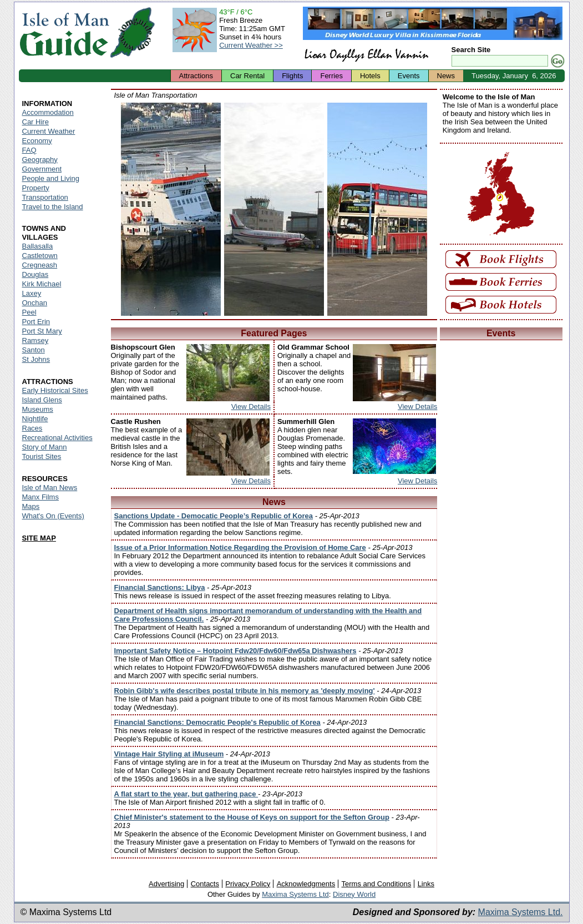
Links (426, 884)
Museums (38, 409)
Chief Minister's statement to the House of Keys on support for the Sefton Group (252, 817)
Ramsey (36, 340)
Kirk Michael (42, 284)
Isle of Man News (50, 488)
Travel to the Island (53, 207)
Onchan (35, 303)
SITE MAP (39, 538)
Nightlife (35, 419)
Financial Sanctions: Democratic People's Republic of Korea (217, 722)
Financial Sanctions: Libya (160, 587)
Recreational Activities (57, 438)
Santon (34, 350)
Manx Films (40, 497)
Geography (40, 160)
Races (32, 428)
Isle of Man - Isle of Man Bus (377, 209)
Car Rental (247, 76)
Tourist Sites (42, 456)
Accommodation (48, 112)
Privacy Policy (248, 884)
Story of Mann (45, 447)
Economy (37, 141)
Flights (292, 76)
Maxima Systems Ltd (295, 894)
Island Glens (42, 400)
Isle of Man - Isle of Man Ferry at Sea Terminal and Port (171, 209)
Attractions (196, 76)
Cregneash (40, 265)
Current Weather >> (251, 45)
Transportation (45, 197)
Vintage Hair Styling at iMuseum (169, 754)
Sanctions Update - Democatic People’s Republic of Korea (214, 516)
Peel (29, 312)
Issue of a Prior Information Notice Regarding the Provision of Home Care (240, 547)
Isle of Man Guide (64, 32)
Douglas (36, 274)
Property (36, 188)
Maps (31, 506)
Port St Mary (42, 331)
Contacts (205, 884)
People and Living (51, 178)
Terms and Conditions (377, 884)
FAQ (29, 150)
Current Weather (49, 131)
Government (42, 169)
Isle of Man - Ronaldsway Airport (274, 209)
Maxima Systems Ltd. (521, 912)
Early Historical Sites (55, 390)
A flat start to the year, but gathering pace (186, 794)
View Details (251, 407)
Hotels (370, 76)
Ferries (331, 76)
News (446, 76)
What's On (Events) (53, 516)
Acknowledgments (306, 884)
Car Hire (36, 122)
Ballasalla (38, 246)
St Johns (36, 359)
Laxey (32, 293)
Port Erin (36, 322)
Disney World (354, 894)
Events (409, 76)
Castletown (40, 256)
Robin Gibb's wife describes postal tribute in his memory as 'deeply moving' (245, 691)
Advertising (166, 884)
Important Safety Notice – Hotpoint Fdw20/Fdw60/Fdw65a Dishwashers (235, 651)
